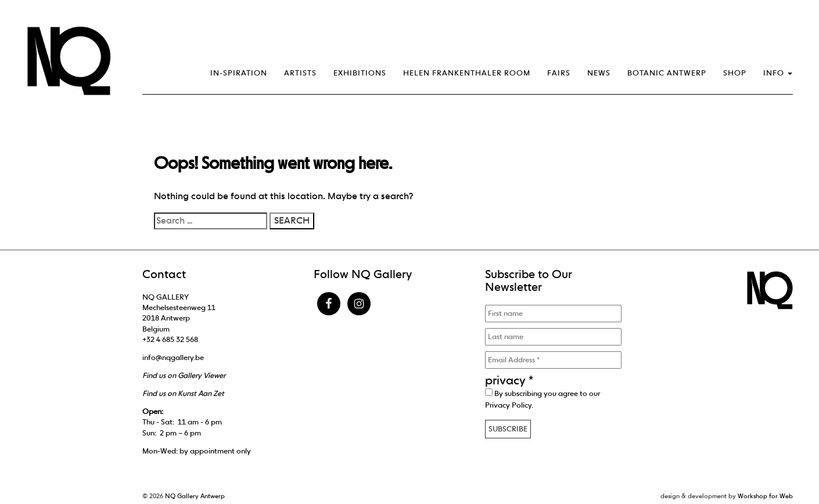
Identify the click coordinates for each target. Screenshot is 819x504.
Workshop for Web (765, 496)
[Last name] (553, 337)
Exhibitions (360, 73)
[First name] (553, 314)
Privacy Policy (508, 405)
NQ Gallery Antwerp (195, 496)
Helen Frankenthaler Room (467, 73)
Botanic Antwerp (667, 73)
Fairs (559, 73)
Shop (735, 73)
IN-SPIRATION (239, 73)
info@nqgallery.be (173, 357)
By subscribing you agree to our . (543, 399)
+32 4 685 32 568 (170, 339)
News (599, 73)
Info (778, 73)
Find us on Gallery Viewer (184, 375)
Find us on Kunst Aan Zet (183, 393)
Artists (300, 73)
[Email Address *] (553, 360)
